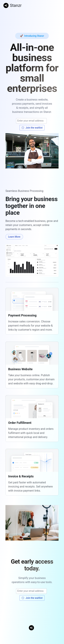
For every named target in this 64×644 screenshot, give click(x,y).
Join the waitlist (32, 128)
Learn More (14, 237)
